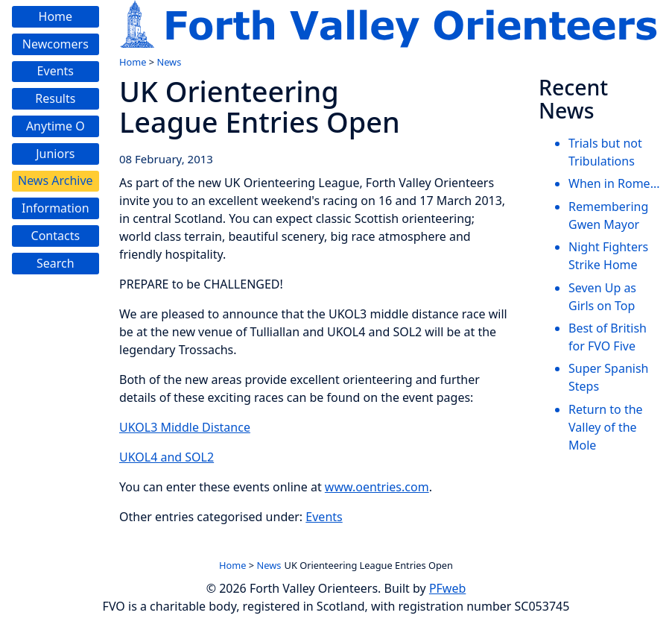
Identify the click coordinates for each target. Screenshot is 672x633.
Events (56, 71)
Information (56, 208)
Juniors (55, 154)
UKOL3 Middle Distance (185, 427)
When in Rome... (614, 183)
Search (56, 263)
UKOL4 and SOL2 (167, 457)
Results (55, 98)
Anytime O (56, 126)
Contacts (56, 236)
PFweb (447, 588)
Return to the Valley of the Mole (606, 427)
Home (56, 16)
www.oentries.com (377, 487)
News (169, 62)
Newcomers (56, 44)
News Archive (56, 180)
